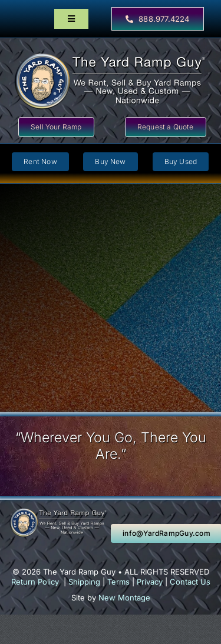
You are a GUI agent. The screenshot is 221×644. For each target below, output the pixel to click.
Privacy (150, 582)
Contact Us (190, 582)
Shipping (84, 582)
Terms (118, 582)
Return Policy (35, 582)
